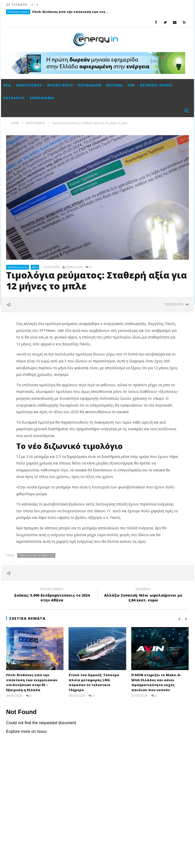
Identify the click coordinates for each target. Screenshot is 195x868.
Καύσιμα (114, 85)
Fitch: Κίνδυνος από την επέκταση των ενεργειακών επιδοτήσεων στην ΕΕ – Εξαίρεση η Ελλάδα (70, 12)
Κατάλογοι (14, 98)
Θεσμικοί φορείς (156, 85)
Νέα (7, 85)
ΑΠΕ (131, 85)
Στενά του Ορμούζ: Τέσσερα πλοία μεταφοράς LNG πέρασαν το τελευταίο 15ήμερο (94, 682)
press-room (74, 267)
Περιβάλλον (90, 85)
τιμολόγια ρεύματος (36, 555)
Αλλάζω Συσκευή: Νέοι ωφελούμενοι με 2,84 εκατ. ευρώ (143, 595)
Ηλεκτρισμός (18, 12)
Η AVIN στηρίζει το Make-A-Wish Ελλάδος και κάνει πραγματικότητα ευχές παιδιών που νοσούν (156, 682)
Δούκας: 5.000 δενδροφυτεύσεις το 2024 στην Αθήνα (52, 595)
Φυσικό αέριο (60, 85)
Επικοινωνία (42, 98)
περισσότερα (177, 304)
